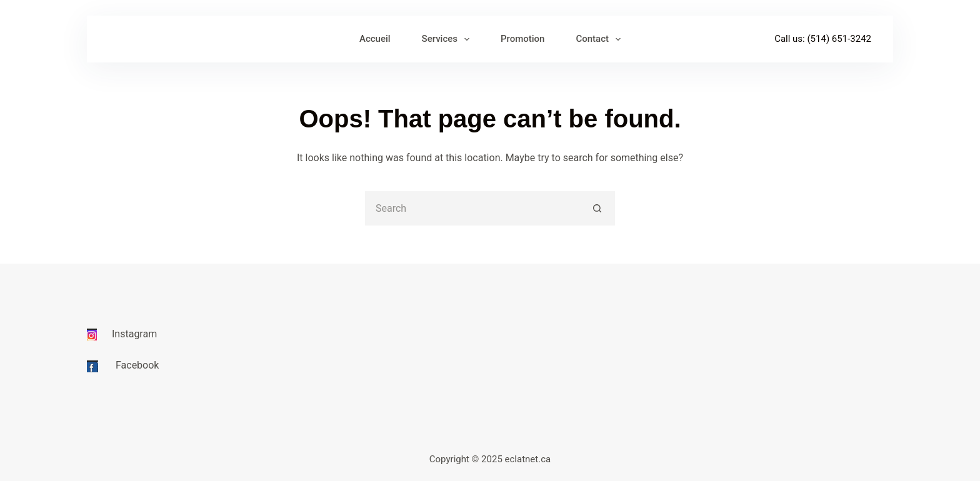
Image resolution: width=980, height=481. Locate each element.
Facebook (137, 365)
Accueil (375, 39)
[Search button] (598, 208)
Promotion (522, 39)
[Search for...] (473, 208)
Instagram (134, 334)
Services (448, 39)
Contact (601, 39)
